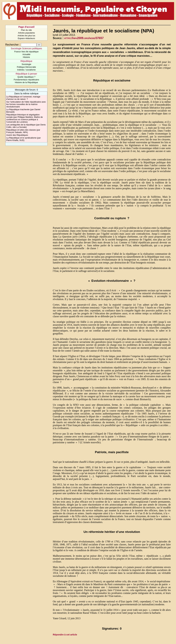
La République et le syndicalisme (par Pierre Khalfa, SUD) (23, 139)
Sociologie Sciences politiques (26, 48)
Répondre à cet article (65, 635)
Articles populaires (26, 33)
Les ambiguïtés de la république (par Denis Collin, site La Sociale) (26, 126)
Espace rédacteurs (26, 38)
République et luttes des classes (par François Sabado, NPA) (23, 131)
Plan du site (26, 30)
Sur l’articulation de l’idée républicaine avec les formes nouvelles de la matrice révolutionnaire (26, 104)
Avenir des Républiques (17, 135)
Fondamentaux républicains (26, 80)
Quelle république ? (26, 77)
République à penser (26, 74)
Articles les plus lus (26, 36)
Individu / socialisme (26, 70)
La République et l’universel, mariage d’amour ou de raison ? (23, 98)
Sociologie (26, 64)
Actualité (26, 54)
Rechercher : (13, 45)
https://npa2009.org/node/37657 (84, 38)
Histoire (26, 57)
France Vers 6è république (26, 52)
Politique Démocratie (26, 67)
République (26, 61)
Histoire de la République (26, 82)
